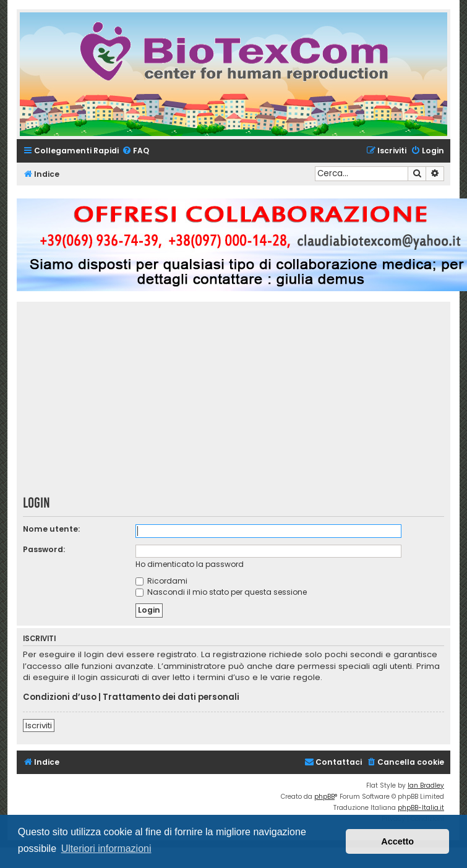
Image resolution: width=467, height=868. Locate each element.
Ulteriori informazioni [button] (106, 849)
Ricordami (161, 581)
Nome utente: (51, 529)
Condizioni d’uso (60, 697)
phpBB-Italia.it (421, 808)
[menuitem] (135, 151)
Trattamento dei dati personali (171, 697)
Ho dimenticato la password (190, 564)
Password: (44, 549)
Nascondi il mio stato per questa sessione (221, 592)
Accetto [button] (397, 841)
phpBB (324, 797)
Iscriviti (39, 725)
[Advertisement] (234, 402)
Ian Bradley (426, 785)
